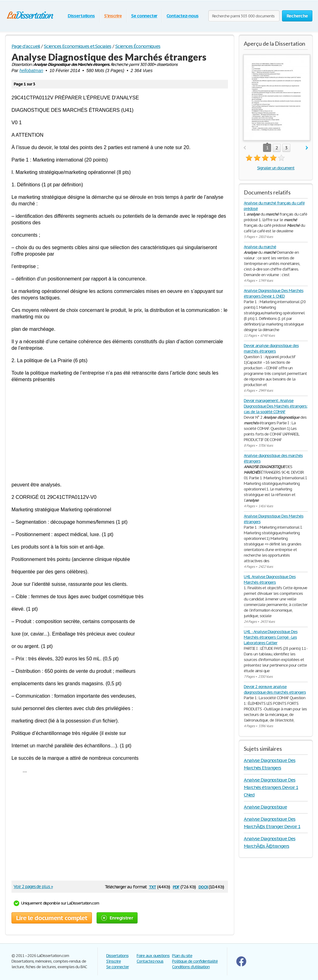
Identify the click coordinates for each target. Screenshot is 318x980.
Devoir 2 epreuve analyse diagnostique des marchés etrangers (275, 689)
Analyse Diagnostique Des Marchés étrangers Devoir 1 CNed (271, 787)
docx (203, 886)
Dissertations (81, 16)
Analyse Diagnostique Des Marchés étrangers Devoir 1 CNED (274, 293)
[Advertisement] (120, 432)
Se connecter (144, 16)
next (307, 148)
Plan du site (182, 956)
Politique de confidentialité (195, 961)
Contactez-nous (182, 16)
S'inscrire (113, 16)
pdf (176, 886)
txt (152, 886)
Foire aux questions (153, 956)
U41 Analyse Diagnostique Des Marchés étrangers (270, 579)
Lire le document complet (52, 918)
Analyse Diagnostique (265, 807)
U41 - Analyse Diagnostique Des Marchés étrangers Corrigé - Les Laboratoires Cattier (271, 637)
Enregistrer (117, 918)
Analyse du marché (260, 247)
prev (245, 148)
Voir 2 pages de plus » (33, 887)
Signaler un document (276, 168)
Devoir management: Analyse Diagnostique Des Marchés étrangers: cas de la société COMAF (276, 406)
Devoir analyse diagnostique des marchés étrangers (271, 348)
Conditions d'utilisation (191, 967)
